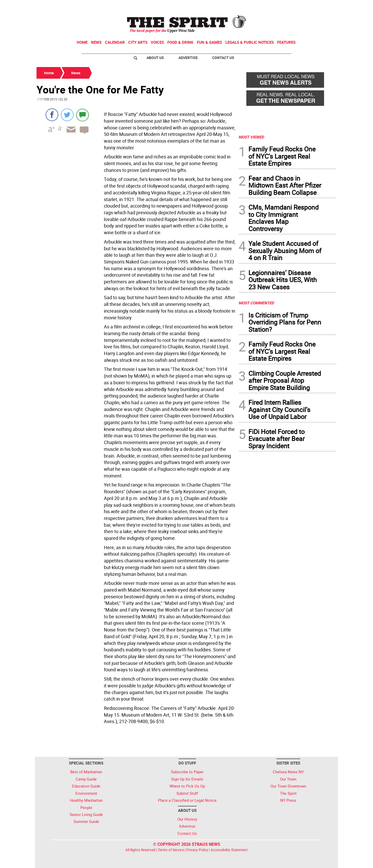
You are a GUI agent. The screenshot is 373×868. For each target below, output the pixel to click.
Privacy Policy (197, 850)
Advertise (188, 58)
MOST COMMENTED (256, 303)
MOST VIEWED (251, 137)
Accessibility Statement (229, 850)
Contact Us (223, 58)
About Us (155, 58)
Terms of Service (171, 850)
